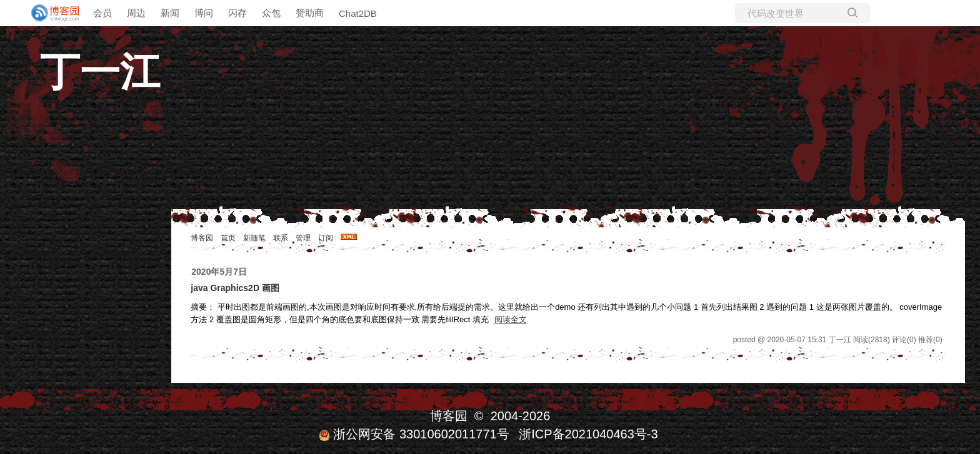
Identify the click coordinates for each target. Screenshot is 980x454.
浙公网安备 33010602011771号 (414, 434)
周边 (136, 13)
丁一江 (100, 72)
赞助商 (310, 13)
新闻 (170, 13)
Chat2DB (358, 13)
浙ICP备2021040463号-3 (588, 434)
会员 (102, 13)
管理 (303, 238)
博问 (204, 13)
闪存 (237, 13)
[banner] (50, 13)
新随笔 (254, 238)
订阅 (326, 238)
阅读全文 (511, 319)
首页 (228, 238)
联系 (281, 238)
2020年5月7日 (219, 272)
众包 (271, 13)
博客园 (202, 238)
